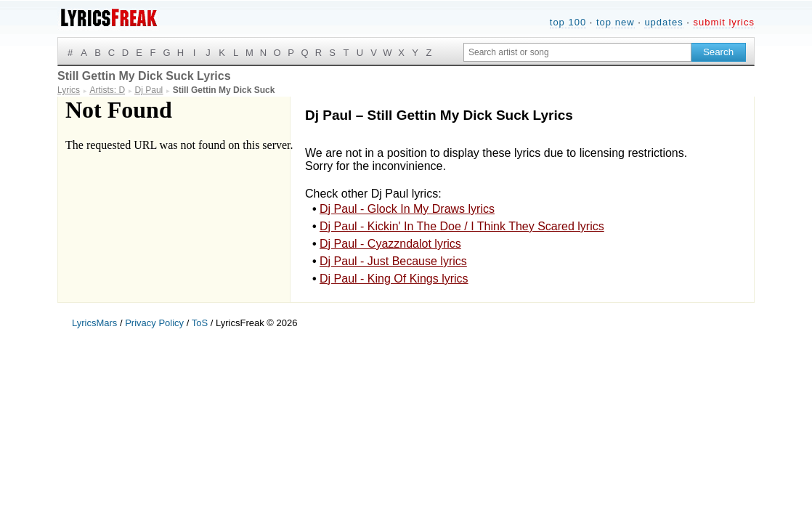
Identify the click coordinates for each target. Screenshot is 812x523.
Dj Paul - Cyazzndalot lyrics (390, 244)
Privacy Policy (154, 323)
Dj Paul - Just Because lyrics (393, 261)
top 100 (568, 22)
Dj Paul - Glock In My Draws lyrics (407, 209)
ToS (200, 323)
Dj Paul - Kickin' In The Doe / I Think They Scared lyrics (462, 226)
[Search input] (577, 52)
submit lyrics (724, 22)
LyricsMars (94, 323)
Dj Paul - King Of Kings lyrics (394, 279)
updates (663, 22)
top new (616, 22)
